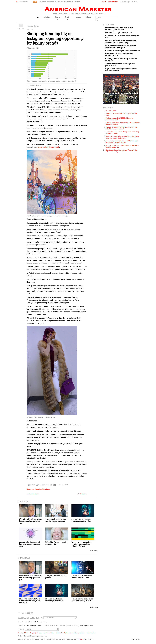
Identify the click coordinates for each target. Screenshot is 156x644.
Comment (21, 29)
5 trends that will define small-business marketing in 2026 (82, 600)
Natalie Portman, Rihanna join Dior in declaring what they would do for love (122, 137)
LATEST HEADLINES (109, 25)
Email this (33, 485)
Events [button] (67, 18)
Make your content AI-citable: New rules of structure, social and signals (120, 47)
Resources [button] (78, 18)
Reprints (46, 485)
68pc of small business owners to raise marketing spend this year (119, 29)
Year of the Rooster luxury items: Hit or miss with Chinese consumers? (121, 128)
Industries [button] (47, 18)
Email (31, 26)
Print (37, 26)
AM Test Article (111, 111)
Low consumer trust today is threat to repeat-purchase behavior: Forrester (82, 544)
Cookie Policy (49, 633)
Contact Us (91, 633)
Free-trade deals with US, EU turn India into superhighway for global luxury (121, 42)
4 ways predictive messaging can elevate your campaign (56, 520)
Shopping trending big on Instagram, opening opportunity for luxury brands (55, 39)
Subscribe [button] (89, 17)
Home (37, 17)
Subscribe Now (113, 2)
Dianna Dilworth (35, 86)
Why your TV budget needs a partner (119, 33)
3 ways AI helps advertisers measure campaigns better (81, 520)
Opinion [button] (58, 18)
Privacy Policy (23, 633)
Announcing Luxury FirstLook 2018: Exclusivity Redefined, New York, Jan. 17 (122, 142)
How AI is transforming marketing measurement (122, 51)
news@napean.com (34, 626)
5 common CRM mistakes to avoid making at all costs (82, 577)
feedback (81, 639)
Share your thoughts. (38, 489)
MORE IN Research (24, 501)
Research (30, 30)
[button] (24, 2)
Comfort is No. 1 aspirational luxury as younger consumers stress (30, 544)
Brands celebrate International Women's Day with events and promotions (122, 151)
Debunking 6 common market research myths (56, 543)
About (104, 2)
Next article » (82, 494)
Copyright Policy (36, 633)
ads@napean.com (87, 626)
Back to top (94, 551)
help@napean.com (40, 622)
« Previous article (33, 494)
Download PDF (63, 485)
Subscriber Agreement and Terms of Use (70, 633)
